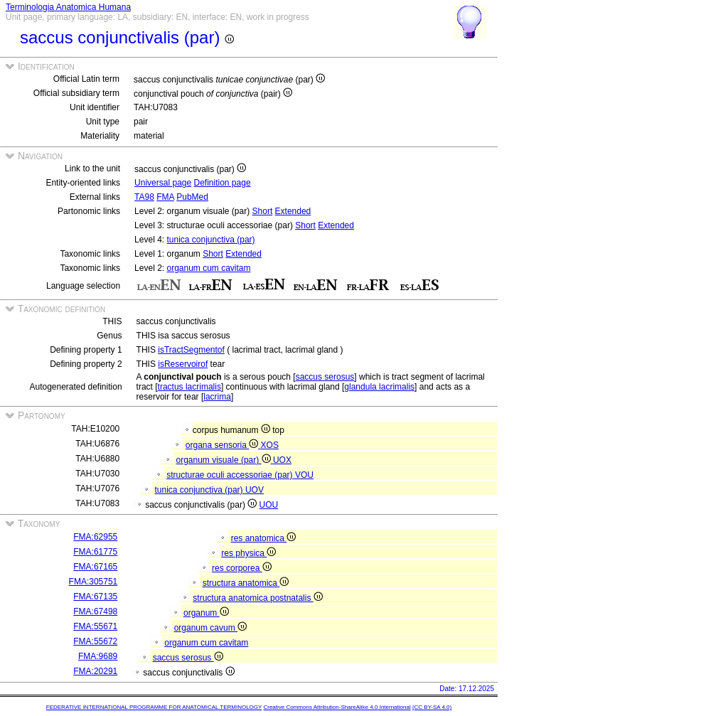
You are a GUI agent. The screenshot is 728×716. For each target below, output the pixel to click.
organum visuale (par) (225, 460)
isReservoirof (183, 364)
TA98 (144, 197)
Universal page (163, 183)
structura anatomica (246, 583)
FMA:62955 (95, 537)
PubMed (192, 197)
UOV (255, 490)
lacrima (217, 397)
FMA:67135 (95, 597)
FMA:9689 (98, 656)
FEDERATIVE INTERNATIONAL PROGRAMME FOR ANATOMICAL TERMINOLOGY (154, 707)
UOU (269, 505)
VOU (304, 475)
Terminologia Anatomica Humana (68, 7)
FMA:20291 (95, 671)
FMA (165, 197)
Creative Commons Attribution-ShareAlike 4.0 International (337, 707)
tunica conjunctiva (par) (210, 240)
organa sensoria (223, 445)
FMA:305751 (93, 582)
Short (263, 211)
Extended (293, 211)
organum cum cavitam (208, 268)
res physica (248, 553)
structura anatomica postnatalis (257, 598)
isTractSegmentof (191, 350)
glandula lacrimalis (379, 387)
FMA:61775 (95, 552)
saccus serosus (325, 377)
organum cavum (210, 628)
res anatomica (264, 538)
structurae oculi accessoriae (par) (231, 475)
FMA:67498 (95, 611)
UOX (282, 460)
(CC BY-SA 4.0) (432, 707)
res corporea (242, 568)
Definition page (223, 183)
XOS (270, 445)
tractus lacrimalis (189, 387)
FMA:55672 (95, 641)
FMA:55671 (95, 626)
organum (206, 613)
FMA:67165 (95, 567)
